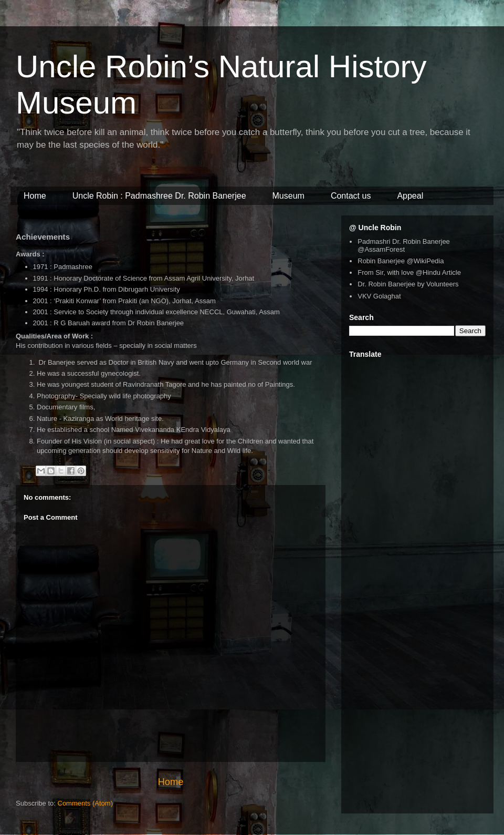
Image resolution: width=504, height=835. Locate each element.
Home (171, 782)
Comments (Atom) (85, 803)
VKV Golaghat (379, 296)
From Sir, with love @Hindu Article (409, 272)
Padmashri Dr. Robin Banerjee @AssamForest (404, 246)
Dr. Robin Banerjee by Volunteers (408, 284)
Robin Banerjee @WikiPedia (401, 261)
